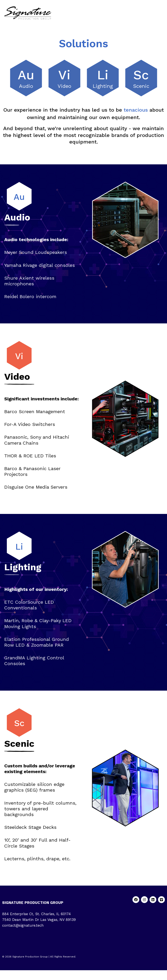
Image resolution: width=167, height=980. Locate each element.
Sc (141, 75)
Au (26, 75)
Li (103, 75)
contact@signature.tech (23, 925)
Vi (64, 75)
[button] (161, 13)
